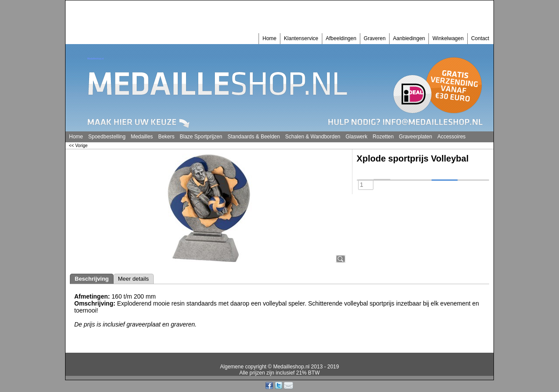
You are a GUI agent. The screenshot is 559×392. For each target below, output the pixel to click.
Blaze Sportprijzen (201, 137)
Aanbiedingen (409, 38)
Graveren (375, 38)
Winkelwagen (448, 38)
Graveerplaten (415, 137)
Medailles (142, 137)
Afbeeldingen (341, 38)
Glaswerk (356, 137)
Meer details (133, 279)
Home (269, 38)
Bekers (166, 137)
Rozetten (383, 137)
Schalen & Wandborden (313, 137)
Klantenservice (301, 38)
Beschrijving (92, 279)
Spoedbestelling (107, 137)
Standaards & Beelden (254, 137)
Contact (480, 38)
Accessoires (451, 137)
